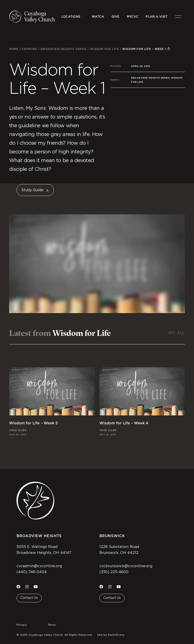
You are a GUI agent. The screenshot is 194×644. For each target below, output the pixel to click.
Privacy (22, 625)
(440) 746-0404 (32, 572)
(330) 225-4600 (114, 572)
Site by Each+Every (111, 635)
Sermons (29, 49)
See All (176, 333)
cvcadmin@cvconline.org (39, 566)
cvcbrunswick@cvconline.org (126, 566)
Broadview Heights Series (63, 49)
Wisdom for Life (104, 49)
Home (14, 49)
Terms (52, 625)
